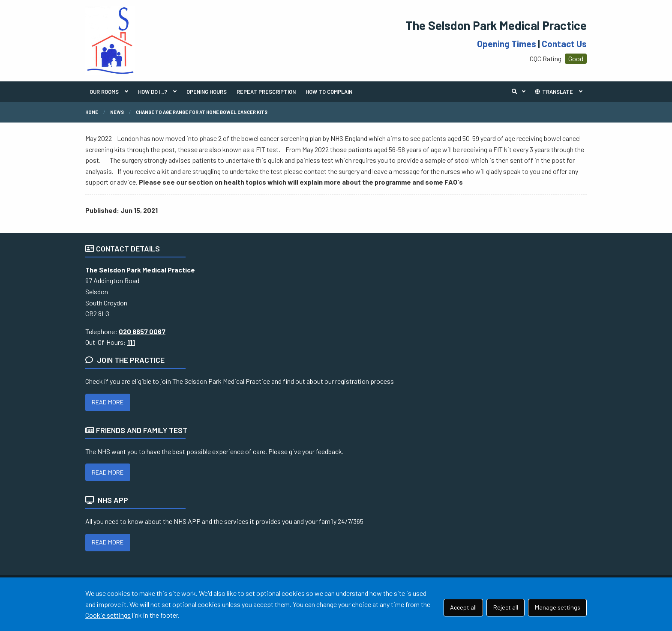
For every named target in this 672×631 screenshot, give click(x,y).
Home (92, 112)
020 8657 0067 (142, 331)
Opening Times (507, 43)
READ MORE (108, 402)
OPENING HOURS (207, 92)
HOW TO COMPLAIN (329, 92)
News (117, 112)
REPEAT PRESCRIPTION (266, 92)
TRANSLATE (553, 92)
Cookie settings (108, 615)
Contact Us (564, 43)
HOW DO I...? (153, 92)
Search (521, 92)
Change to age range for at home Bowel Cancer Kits (202, 112)
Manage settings (558, 607)
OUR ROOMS (104, 92)
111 (131, 342)
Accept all (463, 607)
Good (576, 58)
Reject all (506, 607)
